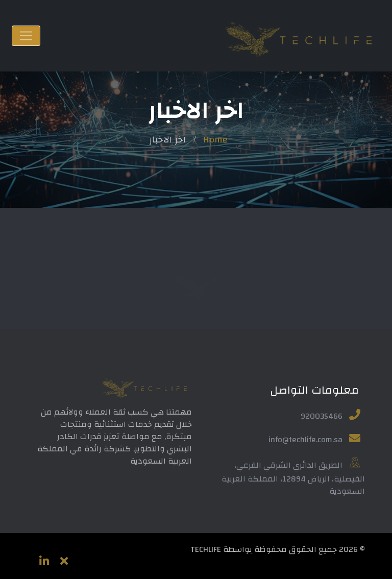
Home (215, 140)
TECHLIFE (206, 549)
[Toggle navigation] (26, 36)
